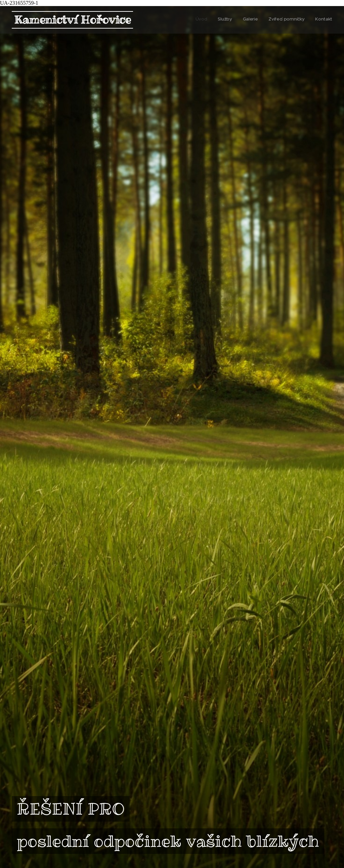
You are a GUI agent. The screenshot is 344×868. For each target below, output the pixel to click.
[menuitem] (291, 20)
